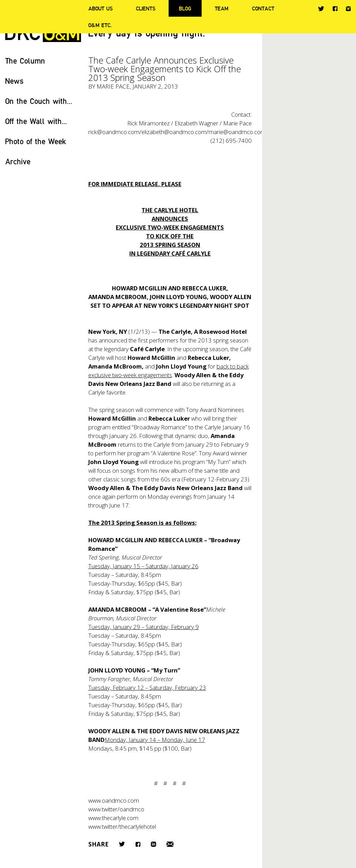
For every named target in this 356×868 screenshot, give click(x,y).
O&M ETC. (100, 25)
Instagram (348, 9)
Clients (146, 8)
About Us (100, 8)
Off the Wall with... (36, 121)
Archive (18, 161)
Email (170, 844)
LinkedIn (153, 844)
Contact (263, 8)
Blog (185, 8)
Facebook (335, 9)
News (14, 81)
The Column (25, 61)
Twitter (321, 9)
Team (222, 8)
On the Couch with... (39, 101)
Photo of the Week (36, 141)
